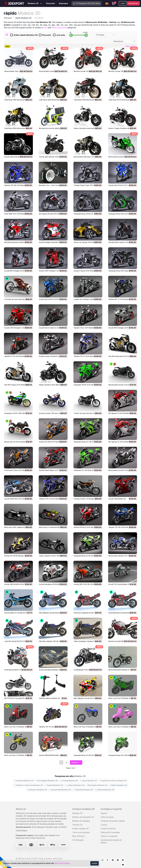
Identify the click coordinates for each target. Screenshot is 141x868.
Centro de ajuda (107, 817)
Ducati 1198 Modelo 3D (117, 499)
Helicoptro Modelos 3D (37, 790)
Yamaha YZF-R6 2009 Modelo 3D (121, 527)
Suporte (104, 813)
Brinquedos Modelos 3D (97, 785)
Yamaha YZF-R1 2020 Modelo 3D (52, 727)
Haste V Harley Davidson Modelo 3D (122, 128)
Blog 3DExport (78, 836)
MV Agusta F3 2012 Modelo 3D (120, 413)
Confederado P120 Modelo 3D (85, 670)
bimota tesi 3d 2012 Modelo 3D (16, 442)
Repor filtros (131, 46)
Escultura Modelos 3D (24, 781)
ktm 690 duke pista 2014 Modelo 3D (122, 356)
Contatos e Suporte (111, 809)
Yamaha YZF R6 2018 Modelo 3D (17, 185)
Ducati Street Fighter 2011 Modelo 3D (53, 470)
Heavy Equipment (59, 28)
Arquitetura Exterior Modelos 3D (113, 781)
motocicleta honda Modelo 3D (120, 157)
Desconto (45, 35)
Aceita (95, 863)
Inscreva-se (133, 3)
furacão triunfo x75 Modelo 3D (86, 499)
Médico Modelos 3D (118, 785)
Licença (104, 825)
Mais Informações (62, 863)
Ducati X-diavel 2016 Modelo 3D (86, 271)
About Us (21, 809)
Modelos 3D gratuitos (81, 821)
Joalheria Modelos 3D (75, 785)
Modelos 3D (77, 813)
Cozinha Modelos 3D (69, 781)
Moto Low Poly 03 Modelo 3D (85, 727)
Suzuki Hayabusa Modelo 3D (50, 670)
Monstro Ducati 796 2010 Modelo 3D (123, 71)
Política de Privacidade (110, 832)
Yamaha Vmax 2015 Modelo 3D (86, 328)
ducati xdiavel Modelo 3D (14, 157)
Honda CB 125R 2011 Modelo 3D (51, 442)
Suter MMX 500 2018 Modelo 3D (17, 214)
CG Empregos (78, 840)
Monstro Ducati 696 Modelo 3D (120, 641)
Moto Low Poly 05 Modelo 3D (120, 698)
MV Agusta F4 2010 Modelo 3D (120, 442)
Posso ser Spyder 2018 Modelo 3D (87, 242)
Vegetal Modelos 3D (54, 785)
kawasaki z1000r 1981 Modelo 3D (17, 413)
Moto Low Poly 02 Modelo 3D (120, 727)
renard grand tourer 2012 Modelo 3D (122, 385)
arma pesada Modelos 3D (60, 790)
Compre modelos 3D (83, 809)
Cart (45, 28)
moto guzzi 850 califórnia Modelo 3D (18, 527)
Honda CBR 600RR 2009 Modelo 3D (18, 584)
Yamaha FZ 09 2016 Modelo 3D (16, 356)
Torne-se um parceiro (81, 832)
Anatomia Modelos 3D (105, 790)
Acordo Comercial (108, 829)
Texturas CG (77, 825)
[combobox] (105, 35)
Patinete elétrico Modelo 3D (50, 698)
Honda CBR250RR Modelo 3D (50, 755)
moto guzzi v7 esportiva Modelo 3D (52, 527)
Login (123, 3)
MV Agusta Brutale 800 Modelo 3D (52, 214)
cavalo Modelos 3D (88, 781)
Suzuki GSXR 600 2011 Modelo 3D (17, 499)
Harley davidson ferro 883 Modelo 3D (53, 385)
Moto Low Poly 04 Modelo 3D (16, 727)
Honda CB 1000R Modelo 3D (15, 556)
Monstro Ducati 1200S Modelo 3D (87, 71)
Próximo (76, 763)
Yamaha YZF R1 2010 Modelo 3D (51, 499)
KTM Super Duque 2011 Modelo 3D (17, 470)
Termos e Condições (109, 836)
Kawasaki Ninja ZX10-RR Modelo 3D (122, 755)
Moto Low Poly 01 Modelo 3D (15, 755)
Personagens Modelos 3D (47, 781)
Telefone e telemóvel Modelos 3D (28, 785)
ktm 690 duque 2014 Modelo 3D (17, 385)
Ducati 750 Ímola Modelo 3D (119, 584)
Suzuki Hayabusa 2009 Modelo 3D (52, 584)
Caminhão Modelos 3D (83, 790)
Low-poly (59, 35)
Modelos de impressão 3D (83, 817)
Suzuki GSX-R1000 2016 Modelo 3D (53, 299)
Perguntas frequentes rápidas (113, 821)
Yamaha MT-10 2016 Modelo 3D (121, 299)
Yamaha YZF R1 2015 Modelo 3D (86, 356)
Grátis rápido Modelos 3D (24, 35)
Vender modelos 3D (81, 829)
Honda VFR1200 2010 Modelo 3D (87, 527)
